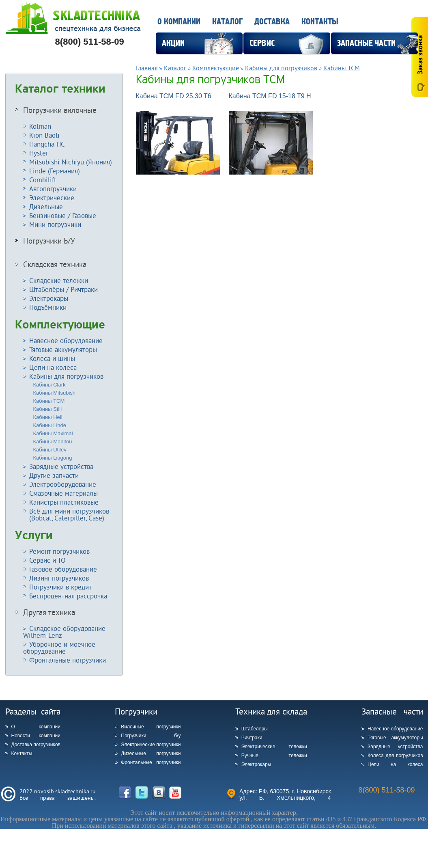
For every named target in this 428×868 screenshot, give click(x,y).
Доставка (272, 22)
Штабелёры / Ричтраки (63, 289)
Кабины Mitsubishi (55, 393)
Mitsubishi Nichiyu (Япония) (71, 162)
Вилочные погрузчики (151, 727)
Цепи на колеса (53, 367)
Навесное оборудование (66, 340)
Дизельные (46, 206)
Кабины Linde (50, 425)
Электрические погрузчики (151, 745)
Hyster (39, 153)
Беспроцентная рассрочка (68, 596)
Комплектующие (60, 325)
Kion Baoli (44, 135)
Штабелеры (255, 729)
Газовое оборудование (63, 569)
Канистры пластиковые (64, 502)
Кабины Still (48, 409)
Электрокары (49, 298)
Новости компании (36, 736)
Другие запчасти (54, 475)
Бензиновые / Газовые (63, 215)
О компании (179, 22)
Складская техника (55, 264)
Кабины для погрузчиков (66, 376)
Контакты (320, 22)
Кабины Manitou (53, 442)
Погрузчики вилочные (60, 110)
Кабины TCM (49, 401)
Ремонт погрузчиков (59, 551)
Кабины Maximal (53, 433)
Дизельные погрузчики (151, 754)
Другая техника (49, 612)
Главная (147, 68)
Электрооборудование (63, 484)
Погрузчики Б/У (49, 241)
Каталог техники (60, 89)
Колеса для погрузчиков (395, 756)
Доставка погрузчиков (36, 745)
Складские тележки (59, 280)
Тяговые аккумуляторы (63, 349)
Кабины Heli (48, 417)
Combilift (43, 180)
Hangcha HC (47, 144)
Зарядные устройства (61, 466)
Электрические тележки (274, 747)
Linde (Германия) (55, 171)
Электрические (52, 198)
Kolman (40, 126)
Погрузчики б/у (151, 736)
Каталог (227, 22)
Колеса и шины (52, 358)
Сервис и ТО (47, 560)
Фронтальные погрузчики (68, 660)
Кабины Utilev (50, 450)
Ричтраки (252, 738)
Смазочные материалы (63, 493)
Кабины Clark (49, 385)
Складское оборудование (64, 632)
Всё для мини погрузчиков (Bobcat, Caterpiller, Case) (66, 514)
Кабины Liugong (53, 458)
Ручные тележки (274, 756)
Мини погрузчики (55, 224)
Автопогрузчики (53, 189)
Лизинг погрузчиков (59, 578)
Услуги (34, 535)
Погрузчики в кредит (60, 587)
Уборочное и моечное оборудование (59, 648)
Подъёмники (48, 307)
